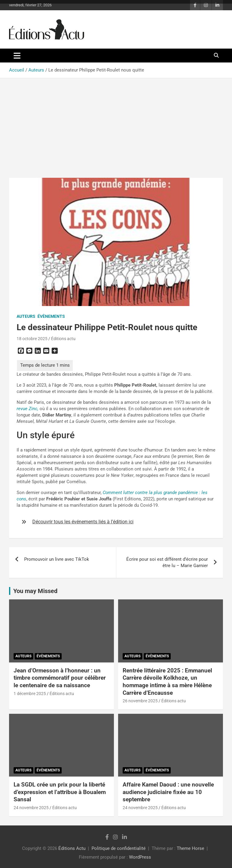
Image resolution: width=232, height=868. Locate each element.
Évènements (51, 316)
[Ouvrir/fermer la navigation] (17, 56)
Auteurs (26, 316)
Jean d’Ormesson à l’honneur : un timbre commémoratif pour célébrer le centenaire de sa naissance (60, 678)
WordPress (140, 857)
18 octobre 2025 (32, 339)
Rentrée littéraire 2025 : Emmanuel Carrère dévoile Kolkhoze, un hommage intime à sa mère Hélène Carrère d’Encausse (167, 682)
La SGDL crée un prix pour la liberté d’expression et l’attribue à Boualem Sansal (60, 792)
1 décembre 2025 (30, 694)
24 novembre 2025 (31, 808)
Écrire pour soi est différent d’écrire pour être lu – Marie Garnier (167, 562)
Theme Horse (190, 848)
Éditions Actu (72, 848)
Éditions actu (63, 339)
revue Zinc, (27, 409)
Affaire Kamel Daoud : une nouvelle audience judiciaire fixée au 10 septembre (168, 792)
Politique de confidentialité (119, 848)
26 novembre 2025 (140, 701)
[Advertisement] (116, 123)
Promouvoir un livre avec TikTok (57, 559)
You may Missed (35, 591)
